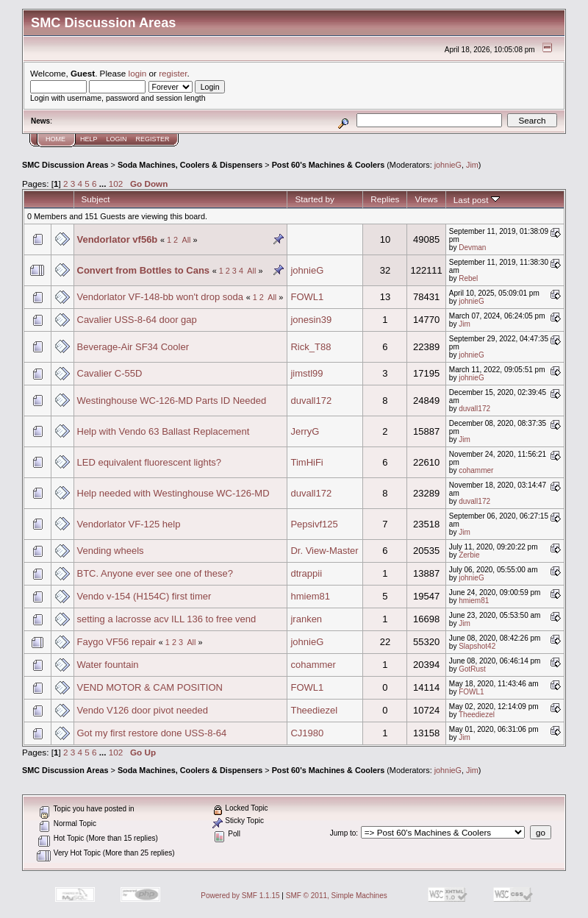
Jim (472, 165)
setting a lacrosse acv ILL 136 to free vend (167, 619)
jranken (306, 619)
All (186, 240)
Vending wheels (111, 551)
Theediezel (314, 710)
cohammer (476, 470)
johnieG (448, 165)
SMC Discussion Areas (65, 165)
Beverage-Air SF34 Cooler (133, 347)
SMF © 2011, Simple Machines (337, 896)
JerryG (305, 431)
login (138, 73)
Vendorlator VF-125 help (129, 524)
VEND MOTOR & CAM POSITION (150, 687)
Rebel (468, 278)
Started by (314, 199)
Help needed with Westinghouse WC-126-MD (173, 493)
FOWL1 (307, 297)
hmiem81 (310, 596)
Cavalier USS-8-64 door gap (137, 320)
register (173, 73)
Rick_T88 (311, 347)
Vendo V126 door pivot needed (143, 710)
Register (153, 139)
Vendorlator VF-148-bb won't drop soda (161, 297)
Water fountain (108, 665)
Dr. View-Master (324, 551)
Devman (472, 248)
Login (117, 139)
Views (427, 199)
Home (55, 139)
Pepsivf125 (314, 524)
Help (89, 139)
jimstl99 (306, 373)
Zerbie (469, 555)
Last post (477, 200)
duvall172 (311, 401)
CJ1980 (307, 733)
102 (116, 184)
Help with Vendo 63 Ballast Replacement (164, 431)
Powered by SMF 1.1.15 (240, 896)
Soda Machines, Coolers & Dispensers (190, 165)
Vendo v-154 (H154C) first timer (144, 596)
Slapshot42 (477, 646)
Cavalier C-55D (110, 373)
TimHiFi (306, 462)
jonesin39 (311, 320)
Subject (96, 199)
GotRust (472, 669)
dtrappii (306, 573)
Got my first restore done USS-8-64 (152, 733)
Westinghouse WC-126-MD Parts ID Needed (172, 401)
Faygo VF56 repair (117, 642)
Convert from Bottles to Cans (144, 270)
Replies (385, 199)
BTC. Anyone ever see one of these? (155, 573)
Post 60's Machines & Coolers (329, 165)
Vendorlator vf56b (118, 239)
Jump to (343, 833)
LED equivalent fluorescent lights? (150, 462)
